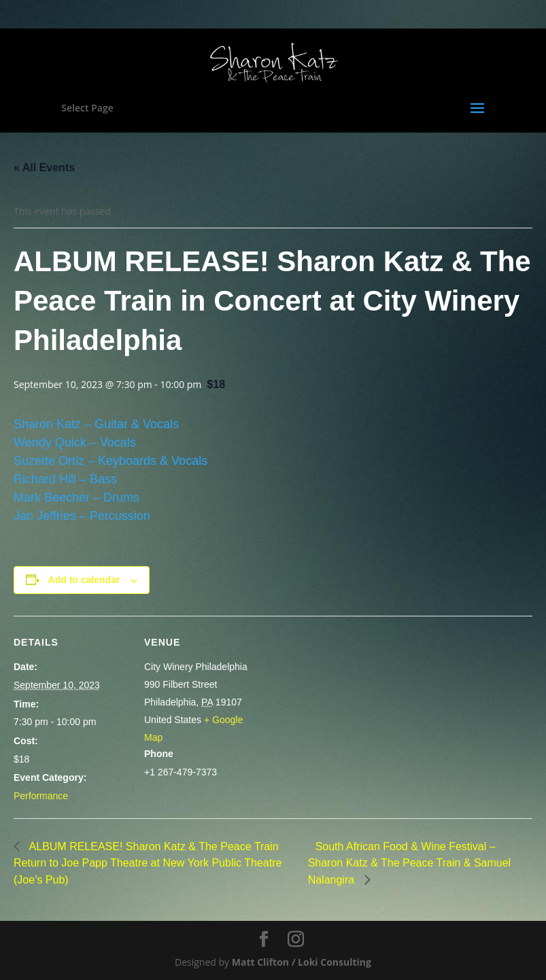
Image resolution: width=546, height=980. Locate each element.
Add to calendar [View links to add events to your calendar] (84, 580)
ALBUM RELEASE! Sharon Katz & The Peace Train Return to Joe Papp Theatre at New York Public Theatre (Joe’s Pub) (148, 863)
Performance (41, 796)
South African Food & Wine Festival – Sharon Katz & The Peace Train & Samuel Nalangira (410, 863)
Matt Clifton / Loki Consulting (302, 962)
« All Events (44, 168)
